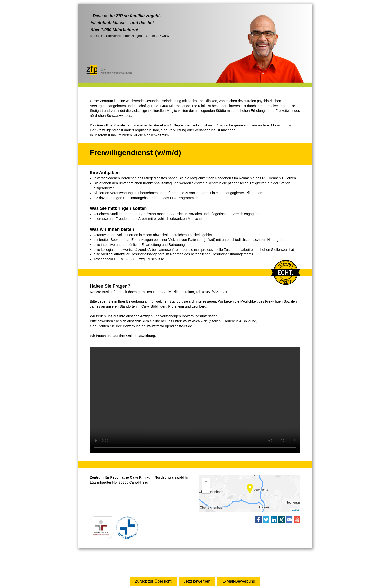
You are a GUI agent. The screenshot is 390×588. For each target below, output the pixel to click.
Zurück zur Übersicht (153, 581)
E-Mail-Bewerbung (239, 581)
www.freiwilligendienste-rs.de (170, 326)
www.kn (189, 321)
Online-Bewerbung (197, 581)
